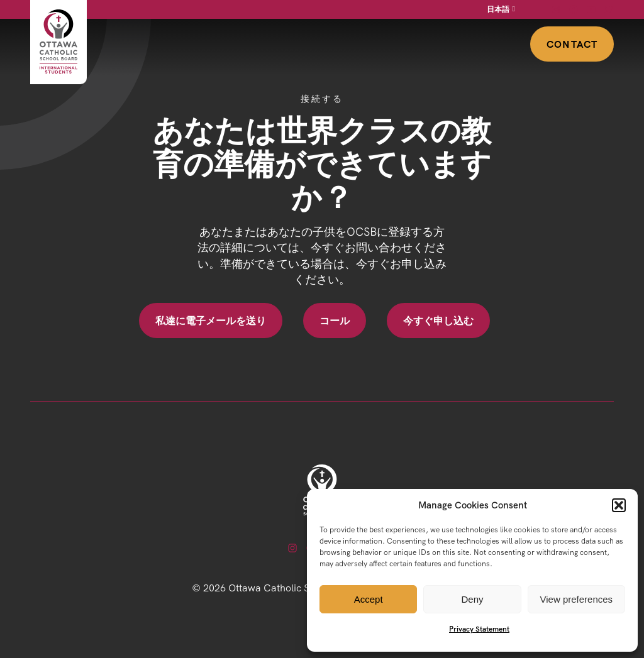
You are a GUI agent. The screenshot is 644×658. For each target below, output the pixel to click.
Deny (472, 599)
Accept (369, 599)
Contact (572, 44)
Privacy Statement (479, 629)
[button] (619, 505)
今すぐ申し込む (438, 321)
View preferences (577, 599)
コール (335, 321)
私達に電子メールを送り (211, 321)
